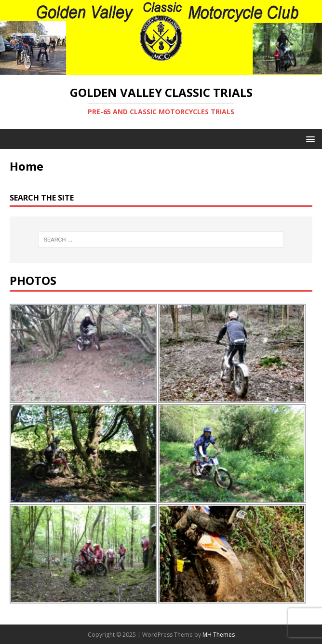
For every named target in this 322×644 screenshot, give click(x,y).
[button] (309, 139)
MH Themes (219, 635)
